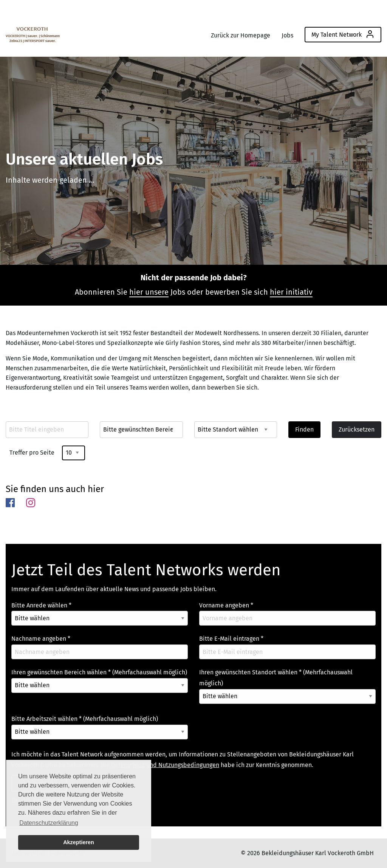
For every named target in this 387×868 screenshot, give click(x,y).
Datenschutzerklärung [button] (49, 823)
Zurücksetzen (357, 429)
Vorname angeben (226, 605)
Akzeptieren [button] (79, 842)
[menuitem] (33, 33)
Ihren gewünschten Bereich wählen (99, 672)
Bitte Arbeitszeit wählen (85, 719)
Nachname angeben (41, 639)
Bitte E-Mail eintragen (231, 639)
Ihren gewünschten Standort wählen (276, 678)
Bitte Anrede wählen (41, 605)
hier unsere (149, 292)
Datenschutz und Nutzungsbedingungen (165, 765)
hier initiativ (291, 292)
